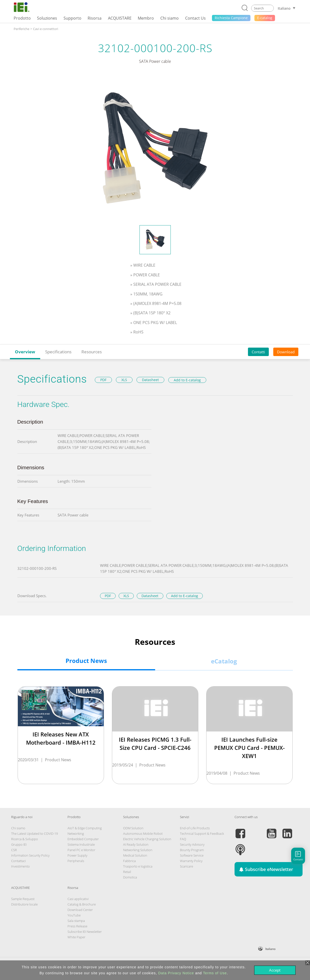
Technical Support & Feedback (202, 834)
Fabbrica (129, 861)
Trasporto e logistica (138, 866)
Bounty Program (192, 850)
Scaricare (187, 866)
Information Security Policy (30, 855)
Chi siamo (18, 828)
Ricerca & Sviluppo (25, 839)
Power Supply (77, 855)
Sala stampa (76, 921)
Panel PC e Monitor (81, 850)
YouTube (74, 915)
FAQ (183, 839)
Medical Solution (135, 855)
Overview (25, 352)
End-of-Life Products (195, 828)
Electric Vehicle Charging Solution (147, 839)
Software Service (192, 855)
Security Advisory (192, 844)
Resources (92, 352)
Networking (76, 834)
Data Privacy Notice (176, 973)
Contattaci (18, 861)
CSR (14, 850)
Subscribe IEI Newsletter (85, 932)
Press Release (77, 926)
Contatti (258, 352)
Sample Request (23, 899)
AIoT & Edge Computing (85, 828)
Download (286, 352)
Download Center (80, 910)
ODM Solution (133, 828)
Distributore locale (24, 904)
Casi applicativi (78, 899)
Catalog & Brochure (82, 904)
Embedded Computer (83, 839)
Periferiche (21, 29)
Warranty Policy (191, 861)
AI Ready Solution (136, 844)
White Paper (76, 937)
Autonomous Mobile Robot (143, 834)
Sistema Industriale (81, 844)
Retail (127, 872)
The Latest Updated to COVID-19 (34, 834)
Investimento (20, 866)
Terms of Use (215, 973)
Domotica (130, 877)
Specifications (58, 352)
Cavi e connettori (46, 29)
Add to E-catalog (187, 380)
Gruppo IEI (19, 844)
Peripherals (76, 861)
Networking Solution (138, 850)
